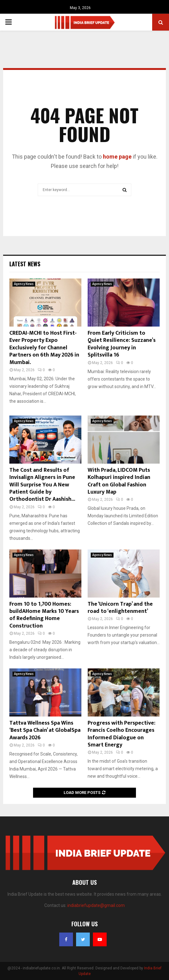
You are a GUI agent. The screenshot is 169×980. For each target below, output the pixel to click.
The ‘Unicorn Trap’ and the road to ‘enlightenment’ (120, 608)
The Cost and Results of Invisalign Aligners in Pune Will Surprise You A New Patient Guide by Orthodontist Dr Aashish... (42, 485)
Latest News (25, 264)
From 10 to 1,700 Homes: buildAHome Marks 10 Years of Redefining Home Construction (44, 615)
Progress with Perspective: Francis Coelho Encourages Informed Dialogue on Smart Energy (121, 734)
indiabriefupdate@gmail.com (96, 905)
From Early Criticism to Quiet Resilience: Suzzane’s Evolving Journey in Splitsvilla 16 (122, 344)
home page (117, 157)
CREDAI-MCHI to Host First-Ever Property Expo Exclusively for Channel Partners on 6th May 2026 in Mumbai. (44, 348)
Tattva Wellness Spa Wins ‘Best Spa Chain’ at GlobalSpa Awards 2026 (45, 730)
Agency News (24, 284)
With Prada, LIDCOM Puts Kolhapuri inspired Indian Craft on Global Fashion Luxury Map (119, 481)
